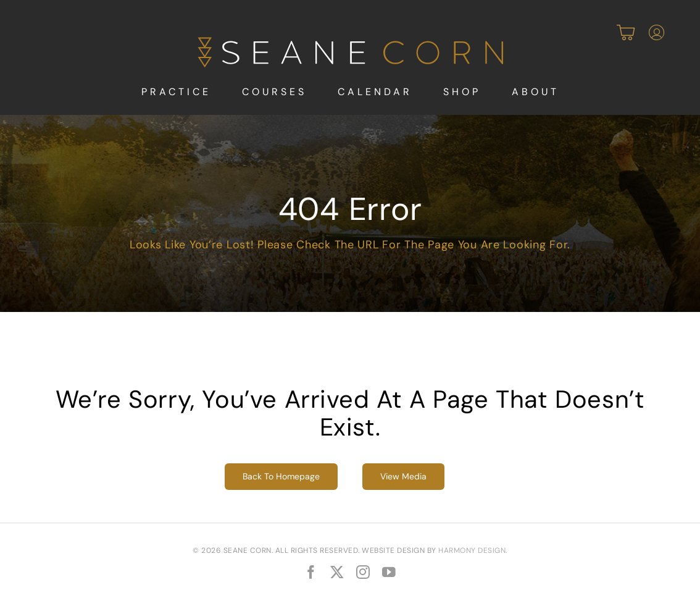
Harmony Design (472, 550)
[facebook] (311, 573)
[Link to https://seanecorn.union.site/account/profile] (656, 33)
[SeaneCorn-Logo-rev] (350, 41)
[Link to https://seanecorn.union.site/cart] (625, 33)
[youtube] (389, 573)
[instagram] (363, 573)
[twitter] (337, 573)
